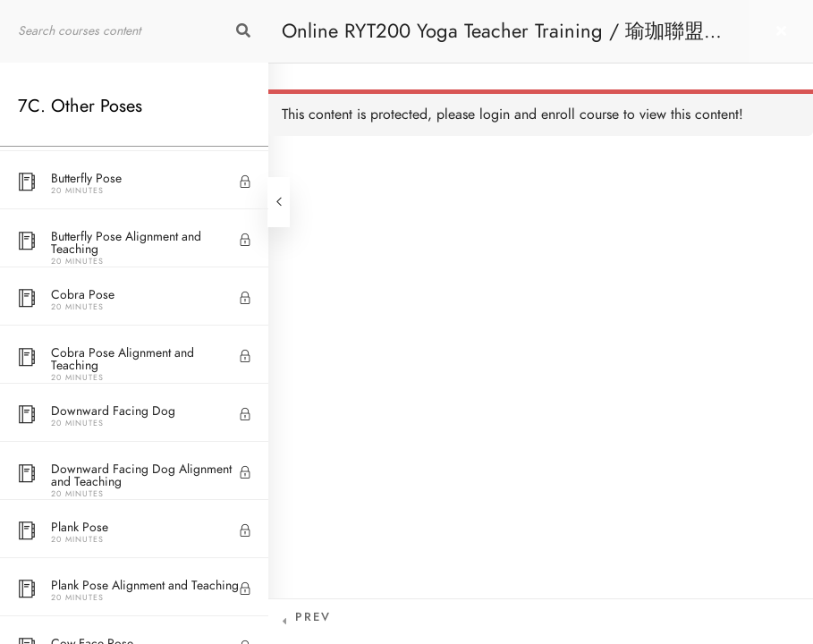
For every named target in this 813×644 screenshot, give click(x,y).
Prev (313, 617)
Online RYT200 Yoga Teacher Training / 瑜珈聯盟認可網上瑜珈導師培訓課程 (503, 40)
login (495, 114)
